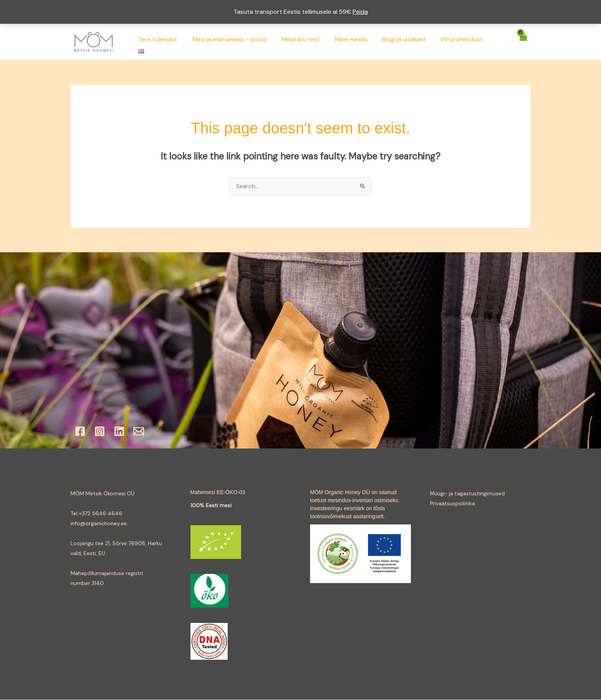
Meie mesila (358, 42)
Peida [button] (360, 12)
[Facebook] (80, 432)
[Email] (139, 432)
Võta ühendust (463, 42)
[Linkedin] (119, 432)
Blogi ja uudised (408, 42)
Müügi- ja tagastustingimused (468, 494)
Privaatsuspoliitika (453, 504)
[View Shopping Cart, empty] (523, 42)
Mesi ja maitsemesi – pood (243, 42)
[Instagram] (100, 432)
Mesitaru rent (311, 42)
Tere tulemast (174, 42)
